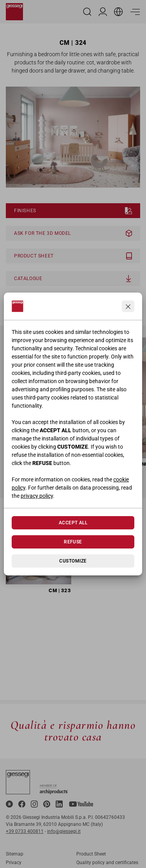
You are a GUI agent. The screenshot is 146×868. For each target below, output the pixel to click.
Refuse (73, 542)
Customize (73, 561)
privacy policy (37, 496)
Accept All (73, 523)
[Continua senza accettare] (128, 306)
